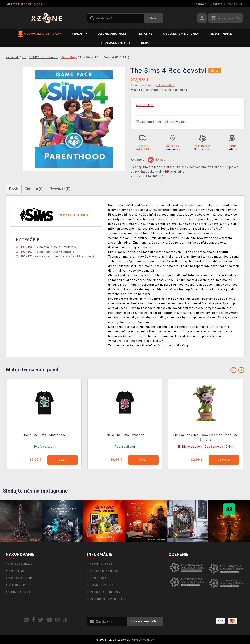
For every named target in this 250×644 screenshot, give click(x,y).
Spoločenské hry (116, 43)
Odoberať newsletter (145, 621)
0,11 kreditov (165, 85)
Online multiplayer (225, 167)
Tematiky (145, 34)
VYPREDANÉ (145, 105)
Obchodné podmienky (104, 592)
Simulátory (69, 247)
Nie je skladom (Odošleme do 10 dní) (208, 447)
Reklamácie (97, 578)
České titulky (152, 172)
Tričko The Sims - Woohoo (125, 435)
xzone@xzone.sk (26, 4)
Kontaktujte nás (100, 564)
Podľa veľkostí (44, 447)
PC (23, 247)
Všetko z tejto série (74, 215)
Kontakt (201, 4)
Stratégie (68, 252)
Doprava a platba (19, 564)
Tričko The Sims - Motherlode (44, 435)
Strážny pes (176, 122)
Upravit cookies (18, 592)
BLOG (145, 43)
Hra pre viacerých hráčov (193, 167)
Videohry (80, 34)
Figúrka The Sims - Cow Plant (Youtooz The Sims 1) (206, 437)
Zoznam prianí (148, 122)
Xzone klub (234, 4)
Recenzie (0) (60, 189)
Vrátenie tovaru (18, 585)
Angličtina (175, 172)
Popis (14, 189)
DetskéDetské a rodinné (78, 256)
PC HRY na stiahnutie (43, 247)
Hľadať (153, 18)
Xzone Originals (112, 34)
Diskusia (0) (34, 189)
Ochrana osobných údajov (107, 599)
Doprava (217, 4)
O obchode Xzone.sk (103, 571)
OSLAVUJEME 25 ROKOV (40, 34)
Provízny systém (100, 585)
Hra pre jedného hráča (159, 167)
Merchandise (221, 34)
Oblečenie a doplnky (181, 34)
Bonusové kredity (19, 578)
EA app (160, 160)
